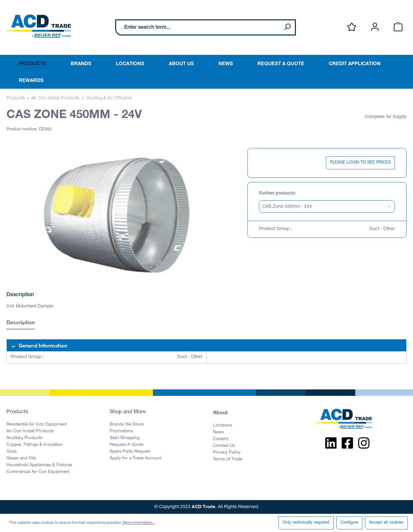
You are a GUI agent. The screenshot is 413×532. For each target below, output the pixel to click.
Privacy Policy (227, 453)
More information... (139, 523)
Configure (349, 523)
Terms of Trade (228, 459)
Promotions (121, 431)
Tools (12, 452)
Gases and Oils (21, 458)
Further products (277, 194)
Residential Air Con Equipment (37, 425)
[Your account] (375, 27)
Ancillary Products (25, 438)
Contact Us (224, 446)
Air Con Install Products (30, 431)
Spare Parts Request (130, 452)
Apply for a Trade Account (136, 458)
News (218, 432)
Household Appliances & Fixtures (39, 465)
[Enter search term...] (198, 27)
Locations (223, 426)
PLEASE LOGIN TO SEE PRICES (360, 163)
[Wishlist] (352, 27)
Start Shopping (125, 438)
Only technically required (306, 523)
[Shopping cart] (398, 27)
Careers (221, 439)
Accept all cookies (386, 523)
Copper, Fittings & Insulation (35, 445)
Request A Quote (126, 445)
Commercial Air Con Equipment (38, 472)
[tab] (21, 323)
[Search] (287, 27)
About (220, 412)
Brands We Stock (127, 425)
